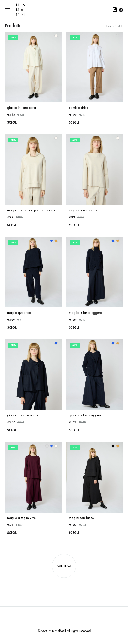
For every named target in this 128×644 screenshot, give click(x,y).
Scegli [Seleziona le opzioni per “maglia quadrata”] (12, 328)
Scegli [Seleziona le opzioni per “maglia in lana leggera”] (74, 328)
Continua (64, 566)
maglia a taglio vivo (21, 518)
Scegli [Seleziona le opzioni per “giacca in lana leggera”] (74, 430)
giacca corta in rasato (23, 415)
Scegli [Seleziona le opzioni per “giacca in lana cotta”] (12, 123)
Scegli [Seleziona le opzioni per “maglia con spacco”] (74, 225)
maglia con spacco (83, 210)
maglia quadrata (19, 313)
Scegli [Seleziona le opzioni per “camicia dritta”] (74, 123)
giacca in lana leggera (85, 415)
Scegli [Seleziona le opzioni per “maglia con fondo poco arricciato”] (12, 225)
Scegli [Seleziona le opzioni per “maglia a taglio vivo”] (12, 533)
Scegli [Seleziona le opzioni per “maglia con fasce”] (74, 533)
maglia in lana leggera (85, 313)
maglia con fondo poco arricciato (32, 210)
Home (108, 26)
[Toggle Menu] (7, 10)
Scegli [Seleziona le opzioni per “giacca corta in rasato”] (12, 430)
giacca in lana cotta (22, 107)
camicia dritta (79, 107)
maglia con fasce (81, 518)
